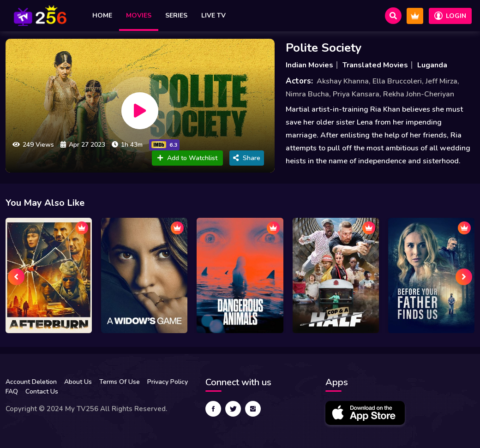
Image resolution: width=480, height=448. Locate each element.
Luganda (432, 65)
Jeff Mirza (441, 81)
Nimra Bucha (307, 94)
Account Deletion (31, 382)
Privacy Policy (168, 382)
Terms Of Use (120, 382)
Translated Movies (375, 65)
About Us (78, 382)
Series (176, 15)
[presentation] (16, 277)
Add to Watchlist (187, 158)
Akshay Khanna (343, 81)
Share (247, 158)
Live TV (213, 15)
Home (102, 15)
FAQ (12, 391)
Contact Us (42, 391)
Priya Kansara (356, 94)
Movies (139, 15)
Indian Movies (309, 65)
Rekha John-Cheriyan (419, 94)
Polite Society (324, 48)
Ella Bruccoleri (397, 81)
